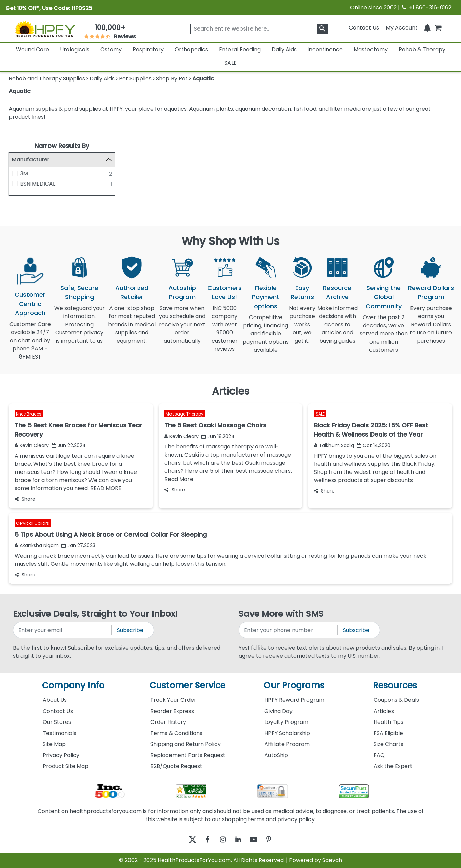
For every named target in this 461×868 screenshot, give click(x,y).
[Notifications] (427, 28)
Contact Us (364, 28)
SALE (230, 63)
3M (24, 173)
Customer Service (187, 686)
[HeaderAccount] (402, 28)
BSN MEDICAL (38, 184)
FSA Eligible (388, 733)
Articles (384, 711)
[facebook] (203, 840)
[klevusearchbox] (323, 29)
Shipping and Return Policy (185, 744)
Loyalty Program (286, 722)
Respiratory (148, 49)
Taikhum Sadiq (334, 445)
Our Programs (294, 686)
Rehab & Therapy (422, 49)
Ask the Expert (393, 766)
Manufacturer (31, 160)
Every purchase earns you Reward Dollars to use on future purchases (431, 329)
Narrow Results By (62, 146)
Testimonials (59, 733)
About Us (55, 700)
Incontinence (325, 49)
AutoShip (276, 755)
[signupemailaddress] (63, 630)
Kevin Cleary (32, 445)
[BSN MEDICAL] (15, 184)
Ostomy (111, 49)
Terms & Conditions (176, 733)
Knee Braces (29, 414)
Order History (168, 722)
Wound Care (33, 49)
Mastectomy (371, 49)
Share (25, 499)
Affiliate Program (287, 744)
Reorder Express (172, 711)
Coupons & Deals (396, 700)
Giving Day (278, 711)
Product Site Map (66, 766)
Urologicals (75, 49)
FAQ (379, 755)
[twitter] (184, 840)
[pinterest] (277, 840)
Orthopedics (191, 49)
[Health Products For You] (45, 29)
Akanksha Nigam (37, 545)
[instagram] (221, 840)
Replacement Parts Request (188, 755)
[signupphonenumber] (288, 630)
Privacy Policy (61, 755)
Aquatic (20, 91)
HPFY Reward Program (294, 700)
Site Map (54, 744)
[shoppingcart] (438, 28)
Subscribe (130, 630)
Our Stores (57, 722)
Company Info (73, 686)
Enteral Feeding (240, 49)
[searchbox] (259, 29)
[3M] (15, 173)
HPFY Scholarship (287, 733)
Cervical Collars (33, 523)
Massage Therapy (185, 414)
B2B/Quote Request (176, 766)
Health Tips (388, 722)
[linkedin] (240, 840)
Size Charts (388, 744)
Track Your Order (173, 700)
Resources (395, 686)
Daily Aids (284, 49)
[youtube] (258, 840)
